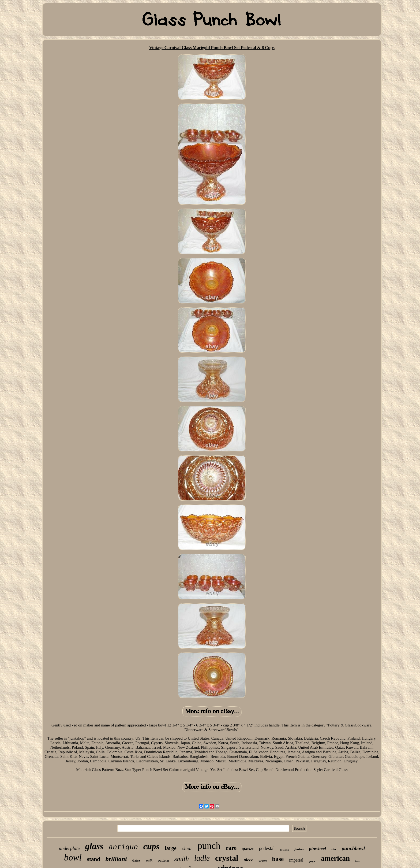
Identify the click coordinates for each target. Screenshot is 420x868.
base (278, 859)
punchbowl (353, 848)
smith (182, 859)
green (262, 860)
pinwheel (318, 849)
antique (123, 847)
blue (357, 861)
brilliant (116, 859)
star (334, 849)
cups (151, 846)
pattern (163, 860)
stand (94, 859)
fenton (299, 849)
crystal (227, 858)
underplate (69, 848)
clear (187, 848)
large (170, 848)
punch (209, 846)
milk (149, 860)
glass (94, 846)
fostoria (284, 850)
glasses (248, 849)
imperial (296, 860)
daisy (136, 860)
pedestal (267, 848)
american (335, 858)
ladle (202, 858)
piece (249, 860)
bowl (73, 857)
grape (312, 861)
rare (231, 848)
